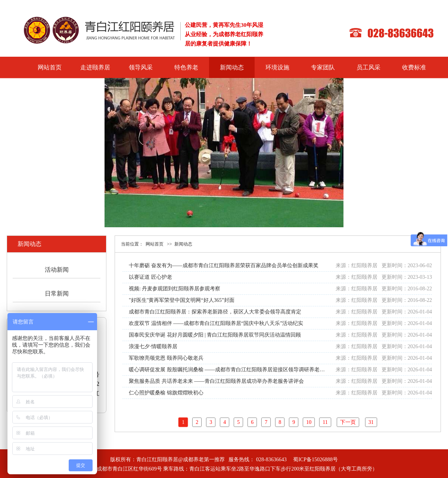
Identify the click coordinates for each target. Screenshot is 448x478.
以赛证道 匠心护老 (150, 277)
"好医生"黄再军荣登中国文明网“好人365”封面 (182, 300)
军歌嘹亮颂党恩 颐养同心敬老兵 (166, 358)
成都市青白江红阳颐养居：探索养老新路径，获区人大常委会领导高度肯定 (215, 312)
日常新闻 (57, 293)
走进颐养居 (95, 67)
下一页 (348, 422)
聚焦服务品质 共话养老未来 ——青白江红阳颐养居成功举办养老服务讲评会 (216, 381)
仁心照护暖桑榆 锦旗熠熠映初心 (166, 393)
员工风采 (368, 67)
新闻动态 (232, 67)
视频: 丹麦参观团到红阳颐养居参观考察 (175, 289)
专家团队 (323, 67)
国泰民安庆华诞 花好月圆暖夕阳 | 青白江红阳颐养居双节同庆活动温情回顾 (215, 335)
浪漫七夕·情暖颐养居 (153, 346)
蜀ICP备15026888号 (315, 460)
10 (309, 422)
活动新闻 (57, 270)
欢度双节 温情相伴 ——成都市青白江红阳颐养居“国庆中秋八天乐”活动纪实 (216, 323)
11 (325, 422)
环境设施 (277, 67)
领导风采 (141, 67)
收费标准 (414, 67)
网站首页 (50, 67)
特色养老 (186, 67)
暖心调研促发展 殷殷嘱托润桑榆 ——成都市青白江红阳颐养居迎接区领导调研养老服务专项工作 (240, 370)
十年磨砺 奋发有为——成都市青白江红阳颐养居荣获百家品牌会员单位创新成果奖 (224, 265)
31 (371, 422)
